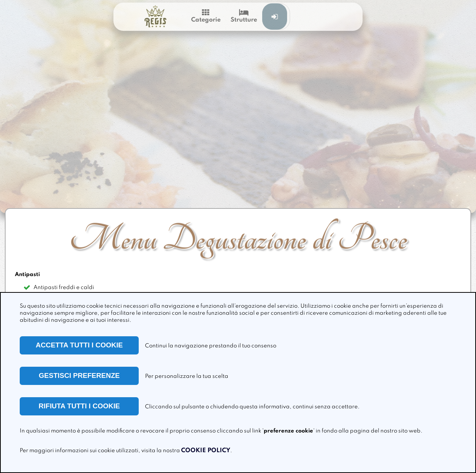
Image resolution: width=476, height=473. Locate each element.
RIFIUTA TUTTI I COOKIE (79, 406)
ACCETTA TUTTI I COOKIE (79, 345)
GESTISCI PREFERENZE (79, 375)
